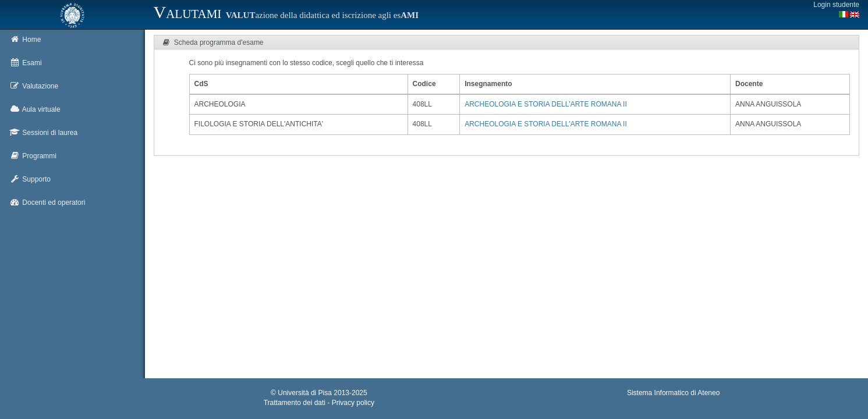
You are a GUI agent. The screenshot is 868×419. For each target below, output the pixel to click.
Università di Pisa (305, 393)
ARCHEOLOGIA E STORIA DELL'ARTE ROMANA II (546, 104)
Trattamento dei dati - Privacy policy (319, 403)
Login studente (836, 5)
